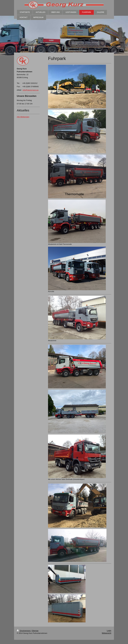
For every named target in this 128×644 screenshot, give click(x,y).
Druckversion (24, 631)
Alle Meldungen (23, 117)
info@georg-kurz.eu (31, 90)
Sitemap (35, 631)
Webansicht (106, 633)
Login (109, 631)
